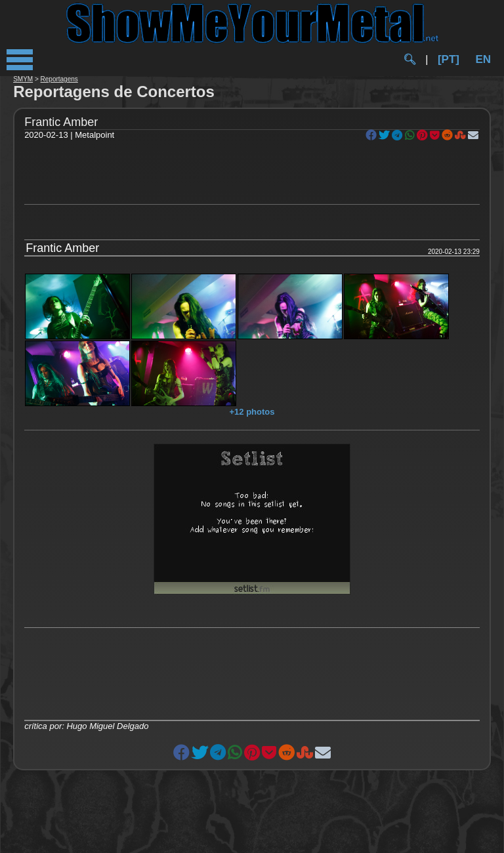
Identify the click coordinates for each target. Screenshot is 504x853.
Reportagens (59, 79)
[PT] (449, 59)
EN (483, 59)
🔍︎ (409, 59)
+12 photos (252, 412)
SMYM (23, 79)
